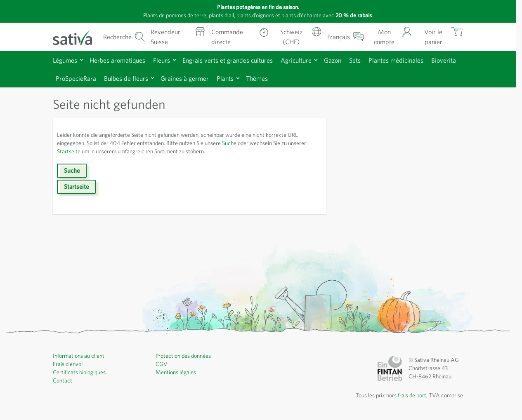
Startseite (69, 151)
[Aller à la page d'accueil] (77, 37)
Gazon (333, 60)
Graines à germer (185, 78)
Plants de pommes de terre (175, 15)
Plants (225, 78)
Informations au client (79, 356)
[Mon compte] (391, 37)
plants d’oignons (255, 15)
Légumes (65, 60)
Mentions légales (176, 372)
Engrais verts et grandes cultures (228, 60)
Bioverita (444, 60)
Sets (355, 60)
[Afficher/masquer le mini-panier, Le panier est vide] (440, 37)
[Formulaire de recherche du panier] (124, 37)
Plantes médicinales (396, 60)
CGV (162, 364)
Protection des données (183, 356)
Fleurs (162, 60)
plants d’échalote (301, 15)
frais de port (412, 395)
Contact (63, 380)
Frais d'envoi (68, 364)
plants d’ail (221, 15)
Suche (229, 143)
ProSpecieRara (76, 78)
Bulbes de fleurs (126, 78)
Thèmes (257, 78)
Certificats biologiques (79, 372)
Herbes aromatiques (117, 60)
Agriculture (296, 60)
